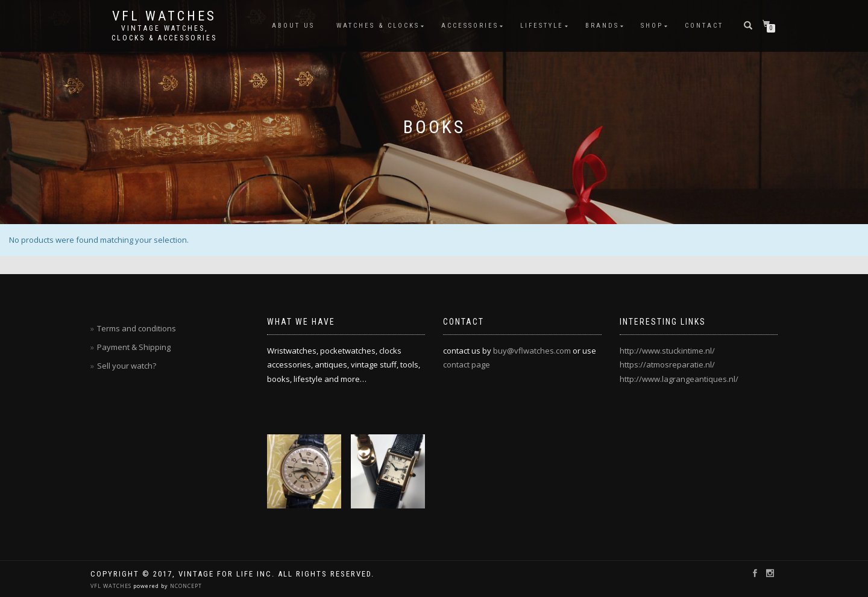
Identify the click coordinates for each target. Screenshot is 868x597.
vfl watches (164, 16)
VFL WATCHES (112, 586)
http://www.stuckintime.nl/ (667, 351)
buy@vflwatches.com (532, 351)
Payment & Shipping (134, 347)
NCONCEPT (185, 586)
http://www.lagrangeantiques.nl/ (679, 379)
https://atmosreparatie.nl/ (667, 364)
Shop (652, 26)
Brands (602, 26)
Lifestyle (542, 26)
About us (293, 26)
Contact (704, 26)
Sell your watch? (127, 366)
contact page (467, 364)
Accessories (470, 26)
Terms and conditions (137, 328)
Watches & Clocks (378, 26)
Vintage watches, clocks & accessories (164, 33)
